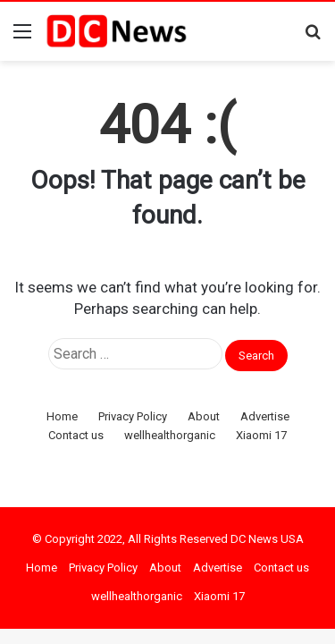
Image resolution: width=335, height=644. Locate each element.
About (204, 416)
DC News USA (267, 539)
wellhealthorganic (170, 435)
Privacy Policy (133, 416)
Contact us (76, 435)
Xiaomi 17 (261, 435)
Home (62, 416)
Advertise (265, 416)
